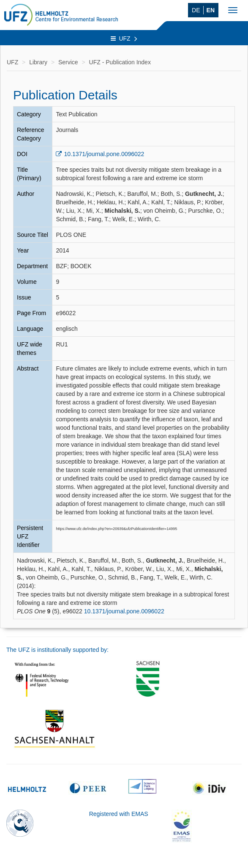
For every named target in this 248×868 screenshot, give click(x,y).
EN (211, 10)
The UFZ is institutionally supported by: (57, 650)
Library (38, 62)
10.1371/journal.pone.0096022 (104, 154)
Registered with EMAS (119, 814)
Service (68, 62)
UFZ (124, 38)
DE (196, 10)
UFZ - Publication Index (120, 62)
